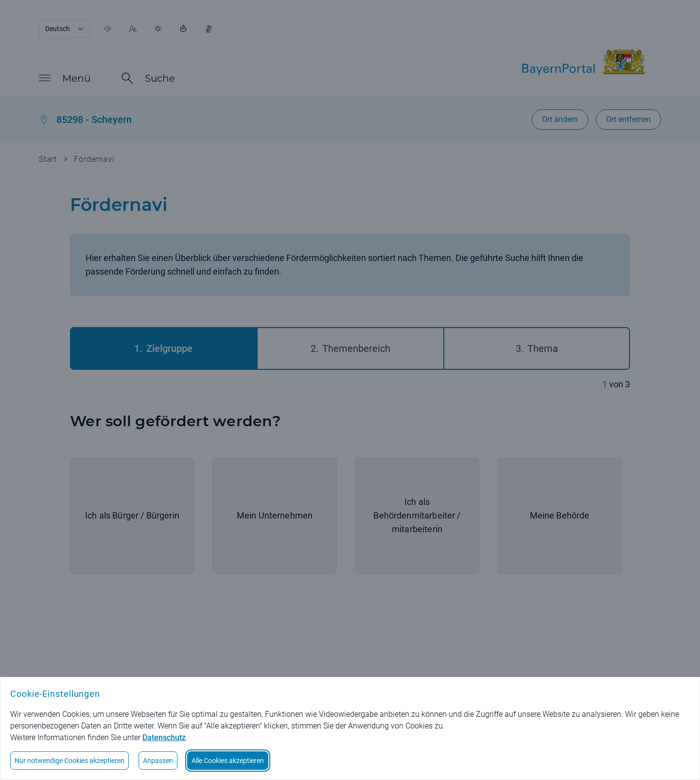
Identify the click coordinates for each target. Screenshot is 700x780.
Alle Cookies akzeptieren (228, 761)
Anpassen (158, 761)
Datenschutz (164, 737)
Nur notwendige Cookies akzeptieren (70, 761)
